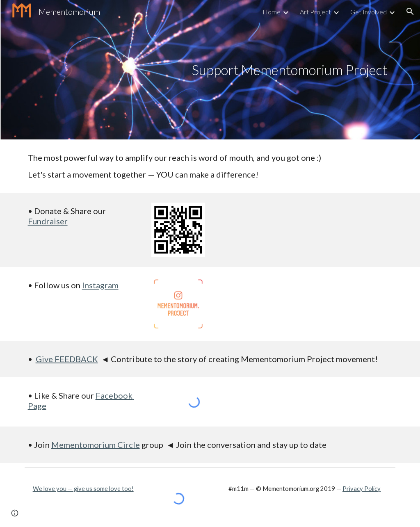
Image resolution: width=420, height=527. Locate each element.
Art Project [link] (315, 12)
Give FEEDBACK (67, 359)
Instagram (100, 285)
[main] (289, 70)
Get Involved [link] (369, 12)
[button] (410, 11)
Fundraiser (48, 221)
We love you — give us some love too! (83, 489)
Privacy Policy (362, 489)
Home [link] (272, 12)
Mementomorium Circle (96, 445)
